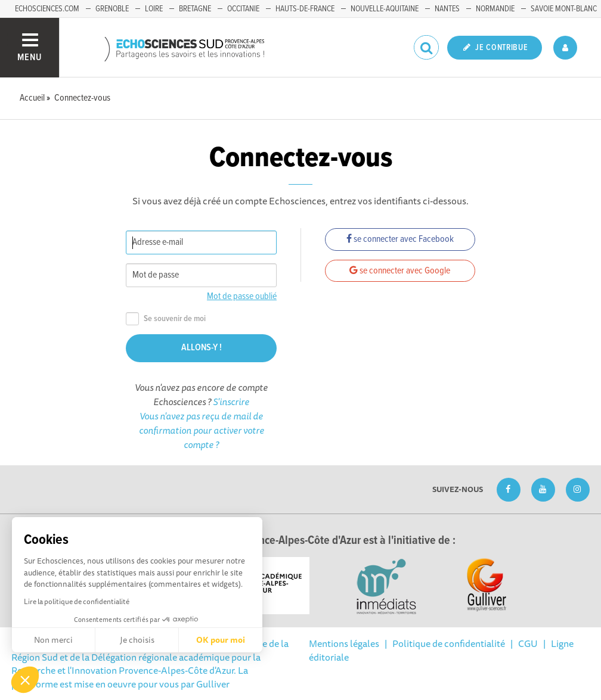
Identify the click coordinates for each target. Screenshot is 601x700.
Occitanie (243, 9)
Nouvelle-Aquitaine (385, 9)
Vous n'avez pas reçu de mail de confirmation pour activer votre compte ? (202, 430)
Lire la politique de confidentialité (77, 601)
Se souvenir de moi (166, 319)
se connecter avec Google (400, 271)
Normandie (495, 9)
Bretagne (195, 9)
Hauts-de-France (305, 9)
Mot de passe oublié (242, 296)
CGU (528, 643)
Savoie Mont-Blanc (564, 9)
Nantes (447, 9)
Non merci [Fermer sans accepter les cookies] (53, 640)
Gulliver (213, 684)
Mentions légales (344, 643)
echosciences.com (47, 9)
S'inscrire (231, 402)
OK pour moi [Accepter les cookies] (221, 640)
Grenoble (112, 9)
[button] (25, 680)
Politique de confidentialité (449, 643)
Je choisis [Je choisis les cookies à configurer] (137, 640)
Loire (154, 9)
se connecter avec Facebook (400, 239)
